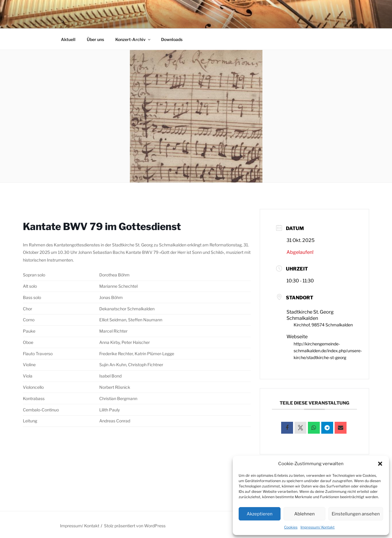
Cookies (291, 527)
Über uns (95, 39)
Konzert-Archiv (133, 39)
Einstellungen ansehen (356, 514)
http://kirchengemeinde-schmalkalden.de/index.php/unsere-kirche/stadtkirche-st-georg (328, 350)
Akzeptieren (260, 514)
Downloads (172, 39)
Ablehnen (304, 514)
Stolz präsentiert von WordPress (135, 524)
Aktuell (68, 39)
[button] (380, 464)
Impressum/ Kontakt (318, 527)
